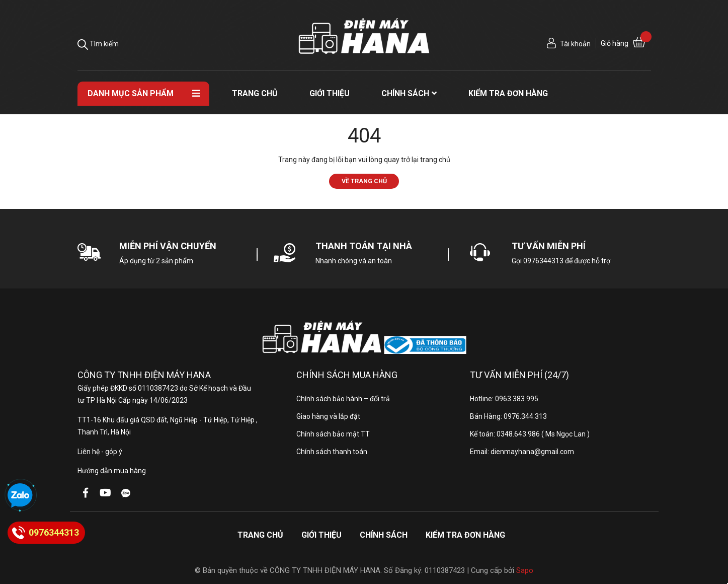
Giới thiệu (321, 535)
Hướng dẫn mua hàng (112, 471)
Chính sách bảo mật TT (333, 434)
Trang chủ (260, 535)
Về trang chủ (364, 181)
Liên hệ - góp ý (100, 452)
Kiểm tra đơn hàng (465, 535)
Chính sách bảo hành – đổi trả (343, 399)
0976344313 (543, 261)
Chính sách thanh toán (332, 452)
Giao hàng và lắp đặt (328, 416)
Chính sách (384, 535)
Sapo (525, 570)
